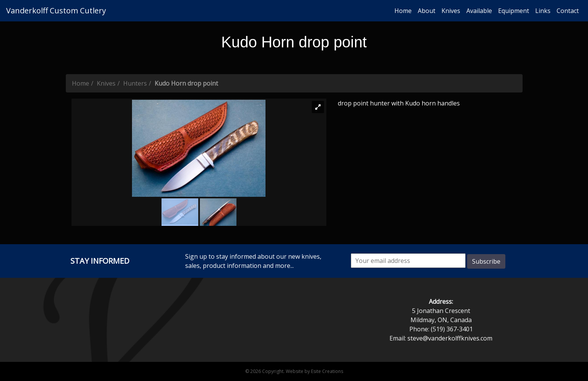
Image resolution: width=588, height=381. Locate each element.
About (427, 11)
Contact (568, 11)
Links (543, 11)
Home (403, 11)
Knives (451, 11)
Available (479, 11)
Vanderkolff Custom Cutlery (56, 11)
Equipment (514, 11)
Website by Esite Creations (314, 371)
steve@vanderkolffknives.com (450, 338)
